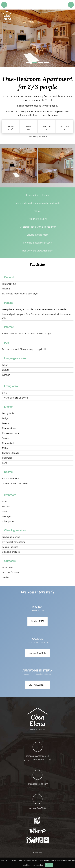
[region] (37, 38)
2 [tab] (34, 62)
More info (40, 865)
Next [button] (70, 39)
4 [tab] (47, 62)
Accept (49, 865)
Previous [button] (5, 39)
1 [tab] (28, 62)
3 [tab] (41, 62)
